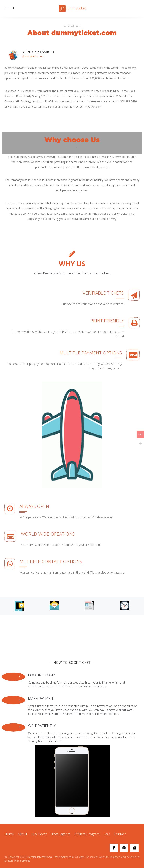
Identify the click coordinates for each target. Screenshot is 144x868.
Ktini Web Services (19, 861)
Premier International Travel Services (49, 857)
